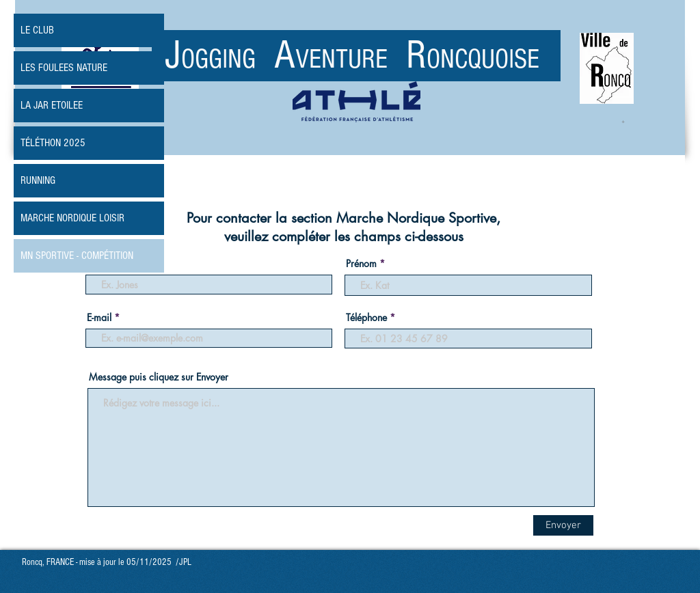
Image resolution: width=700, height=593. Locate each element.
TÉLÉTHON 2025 (53, 143)
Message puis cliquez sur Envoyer (159, 377)
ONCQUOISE (483, 59)
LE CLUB (37, 30)
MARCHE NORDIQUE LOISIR (72, 218)
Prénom (361, 264)
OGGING (228, 59)
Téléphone (366, 318)
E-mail (99, 318)
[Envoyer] (563, 525)
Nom (99, 264)
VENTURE (351, 59)
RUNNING (38, 180)
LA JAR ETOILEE (52, 105)
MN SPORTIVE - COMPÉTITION (77, 256)
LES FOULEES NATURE (64, 68)
